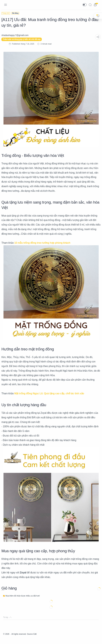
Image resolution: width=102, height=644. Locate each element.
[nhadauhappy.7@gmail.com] (17, 35)
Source (35, 638)
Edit (41, 638)
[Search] (90, 5)
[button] (85, 5)
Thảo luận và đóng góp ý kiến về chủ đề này (23, 39)
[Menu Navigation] (6, 5)
